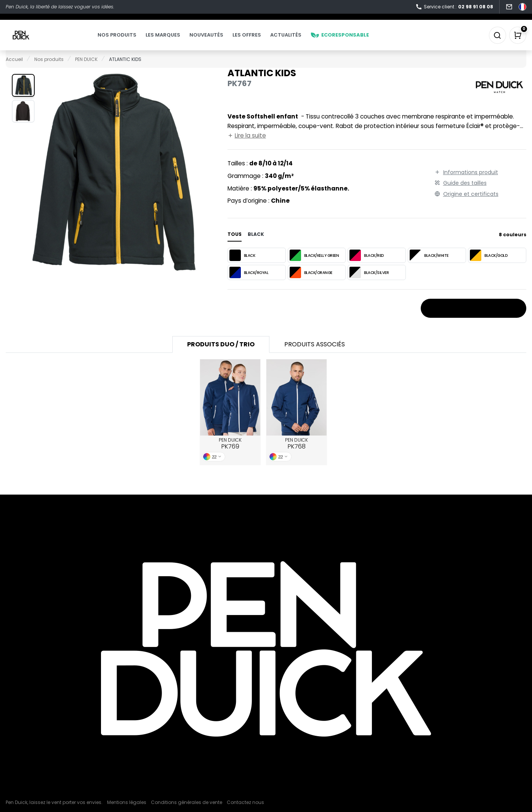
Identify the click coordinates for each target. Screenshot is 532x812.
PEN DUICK (230, 455)
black (256, 245)
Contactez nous (245, 802)
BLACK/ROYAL (249, 283)
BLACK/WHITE (429, 266)
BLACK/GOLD (489, 266)
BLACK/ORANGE (311, 283)
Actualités (301, 41)
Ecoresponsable (355, 41)
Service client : (454, 7)
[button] (23, 96)
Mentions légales (127, 802)
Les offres (262, 41)
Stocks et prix (474, 320)
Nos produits (132, 41)
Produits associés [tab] (315, 355)
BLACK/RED (367, 266)
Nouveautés (222, 41)
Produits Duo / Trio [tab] (221, 355)
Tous (235, 245)
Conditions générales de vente (187, 802)
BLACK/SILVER (369, 283)
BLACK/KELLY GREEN (314, 266)
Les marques (178, 41)
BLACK (242, 266)
